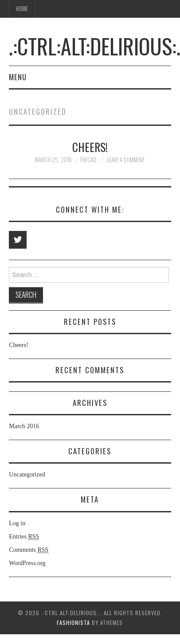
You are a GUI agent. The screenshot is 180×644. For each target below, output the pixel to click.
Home (22, 9)
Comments (29, 550)
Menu (18, 77)
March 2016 (24, 426)
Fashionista (73, 623)
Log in (17, 523)
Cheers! (90, 147)
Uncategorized (27, 474)
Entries (24, 537)
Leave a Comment (126, 160)
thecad (88, 160)
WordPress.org (27, 563)
